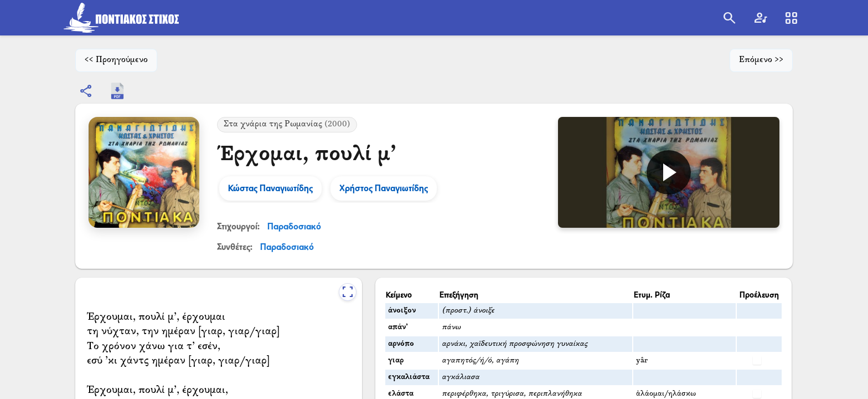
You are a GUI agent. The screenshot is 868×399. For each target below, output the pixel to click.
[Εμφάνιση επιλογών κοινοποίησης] (86, 91)
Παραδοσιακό (294, 226)
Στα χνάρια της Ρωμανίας (287, 124)
